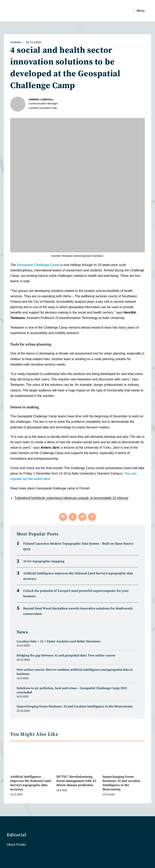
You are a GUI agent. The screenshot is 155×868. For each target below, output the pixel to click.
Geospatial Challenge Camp (38, 265)
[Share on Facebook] (63, 517)
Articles (16, 42)
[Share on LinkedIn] (82, 517)
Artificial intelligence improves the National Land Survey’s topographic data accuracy (30, 783)
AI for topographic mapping (44, 561)
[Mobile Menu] (139, 11)
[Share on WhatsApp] (92, 517)
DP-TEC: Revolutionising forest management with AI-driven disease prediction (77, 781)
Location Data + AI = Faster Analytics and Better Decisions (58, 641)
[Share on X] (73, 517)
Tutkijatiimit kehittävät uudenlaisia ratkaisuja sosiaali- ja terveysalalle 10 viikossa (71, 498)
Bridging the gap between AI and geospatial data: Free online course (66, 655)
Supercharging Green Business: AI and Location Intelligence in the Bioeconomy (75, 706)
